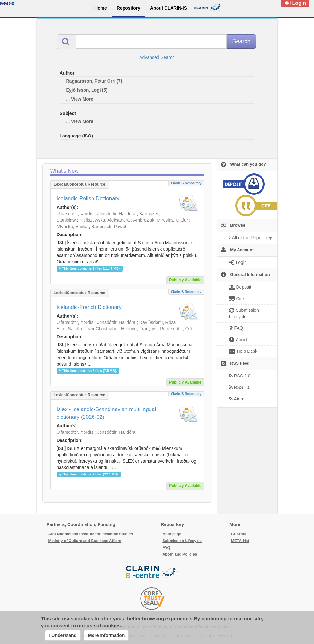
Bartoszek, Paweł (109, 227)
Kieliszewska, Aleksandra (105, 220)
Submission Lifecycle (182, 541)
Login (295, 3)
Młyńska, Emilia (72, 227)
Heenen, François (139, 329)
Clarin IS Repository (186, 183)
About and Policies (180, 554)
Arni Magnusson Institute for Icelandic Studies (91, 534)
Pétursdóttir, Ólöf (177, 329)
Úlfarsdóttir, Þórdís (75, 214)
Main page (172, 534)
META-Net (240, 541)
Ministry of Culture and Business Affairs (85, 541)
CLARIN (238, 534)
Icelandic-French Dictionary (89, 307)
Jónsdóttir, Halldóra (116, 214)
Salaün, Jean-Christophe (93, 329)
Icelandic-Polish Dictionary (88, 198)
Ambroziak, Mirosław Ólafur (161, 220)
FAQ (166, 548)
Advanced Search (157, 57)
